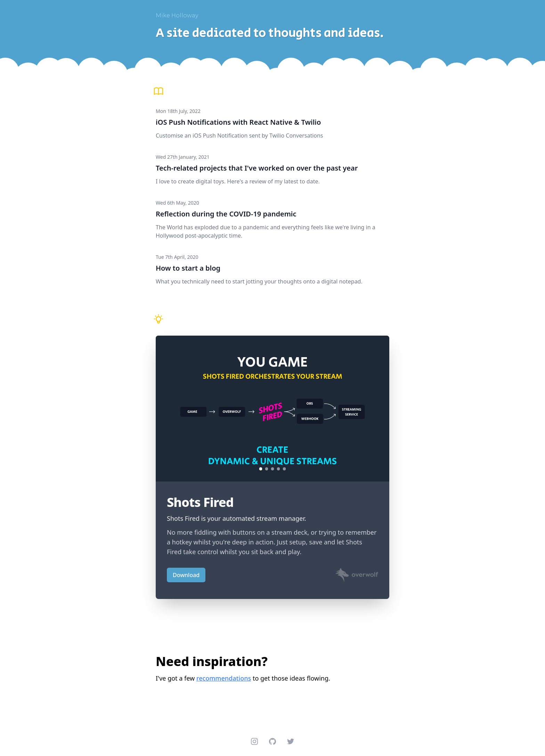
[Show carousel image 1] (261, 469)
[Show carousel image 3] (273, 469)
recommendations (224, 678)
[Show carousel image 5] (284, 469)
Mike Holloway (177, 15)
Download (186, 575)
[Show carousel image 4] (279, 469)
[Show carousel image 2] (267, 469)
